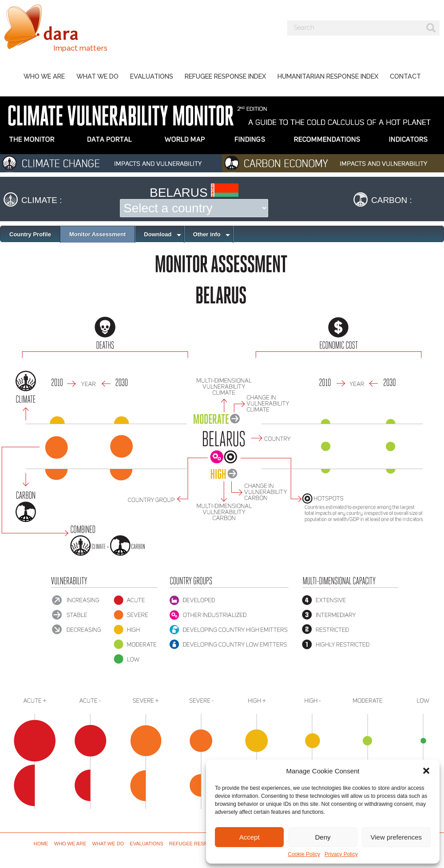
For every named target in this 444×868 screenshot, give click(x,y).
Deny (323, 837)
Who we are (44, 76)
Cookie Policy (304, 854)
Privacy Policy (341, 854)
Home (41, 844)
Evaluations (152, 76)
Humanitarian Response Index (328, 76)
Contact (405, 76)
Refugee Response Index (225, 76)
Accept (250, 837)
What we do (97, 76)
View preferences (396, 837)
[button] (426, 771)
